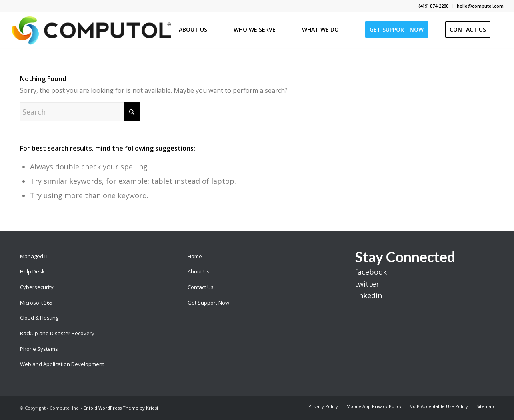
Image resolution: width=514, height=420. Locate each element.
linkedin (368, 295)
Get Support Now (208, 303)
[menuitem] (434, 6)
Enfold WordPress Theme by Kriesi (121, 408)
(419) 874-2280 (433, 6)
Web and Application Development (62, 364)
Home (195, 256)
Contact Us (201, 287)
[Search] (80, 112)
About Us (199, 271)
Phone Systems (39, 349)
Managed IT (34, 256)
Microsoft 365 (36, 303)
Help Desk (32, 271)
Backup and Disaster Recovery (57, 333)
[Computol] (91, 30)
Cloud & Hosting (39, 318)
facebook (371, 272)
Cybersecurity (37, 287)
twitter (367, 284)
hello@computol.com (480, 6)
